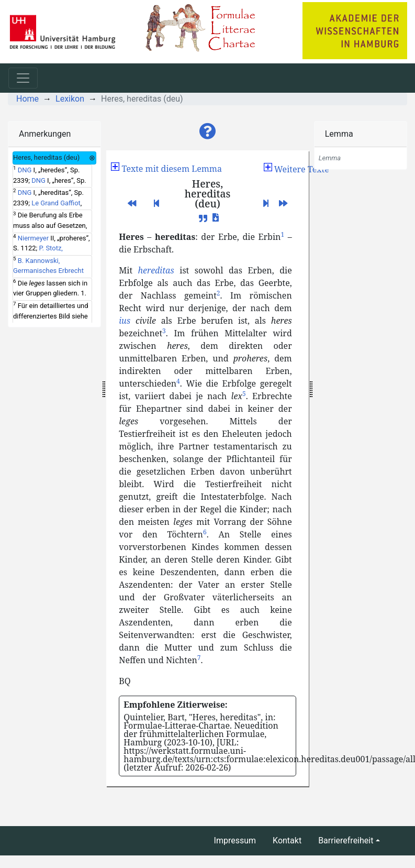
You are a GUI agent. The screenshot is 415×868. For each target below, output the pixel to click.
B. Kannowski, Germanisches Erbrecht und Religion (48, 271)
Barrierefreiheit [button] (346, 840)
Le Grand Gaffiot (56, 203)
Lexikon (70, 99)
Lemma (339, 134)
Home (27, 99)
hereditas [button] (156, 270)
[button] (208, 131)
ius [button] (125, 321)
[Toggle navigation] (23, 78)
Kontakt (287, 840)
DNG (25, 170)
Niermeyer (33, 238)
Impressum (235, 840)
